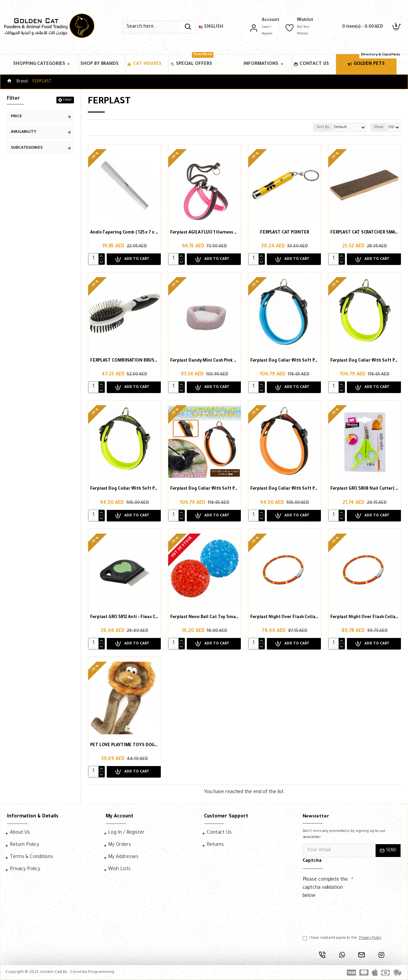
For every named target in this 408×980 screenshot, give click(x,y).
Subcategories (27, 148)
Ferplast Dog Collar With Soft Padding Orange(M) (205, 489)
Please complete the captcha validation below (325, 888)
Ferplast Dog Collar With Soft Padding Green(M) (365, 361)
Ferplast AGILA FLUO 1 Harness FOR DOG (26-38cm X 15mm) (205, 233)
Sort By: (314, 127)
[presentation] (350, 914)
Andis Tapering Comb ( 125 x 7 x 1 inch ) (124, 233)
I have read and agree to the (343, 938)
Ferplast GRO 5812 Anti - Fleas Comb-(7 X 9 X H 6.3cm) (124, 617)
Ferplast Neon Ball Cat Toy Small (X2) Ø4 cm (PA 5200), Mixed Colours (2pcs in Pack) (205, 617)
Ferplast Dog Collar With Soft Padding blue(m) (285, 361)
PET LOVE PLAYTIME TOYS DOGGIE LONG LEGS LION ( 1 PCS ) (124, 745)
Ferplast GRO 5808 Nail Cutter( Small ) (365, 489)
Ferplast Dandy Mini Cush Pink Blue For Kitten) (205, 361)
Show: (378, 127)
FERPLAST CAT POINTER (285, 233)
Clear (67, 100)
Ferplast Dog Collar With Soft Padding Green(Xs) (124, 489)
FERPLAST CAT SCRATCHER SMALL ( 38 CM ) (365, 233)
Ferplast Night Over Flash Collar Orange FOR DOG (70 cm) (365, 617)
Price (16, 117)
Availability (24, 132)
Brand (22, 82)
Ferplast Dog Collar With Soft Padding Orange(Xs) (285, 489)
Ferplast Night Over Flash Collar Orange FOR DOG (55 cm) (285, 617)
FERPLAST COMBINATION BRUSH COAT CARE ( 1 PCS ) (124, 361)
